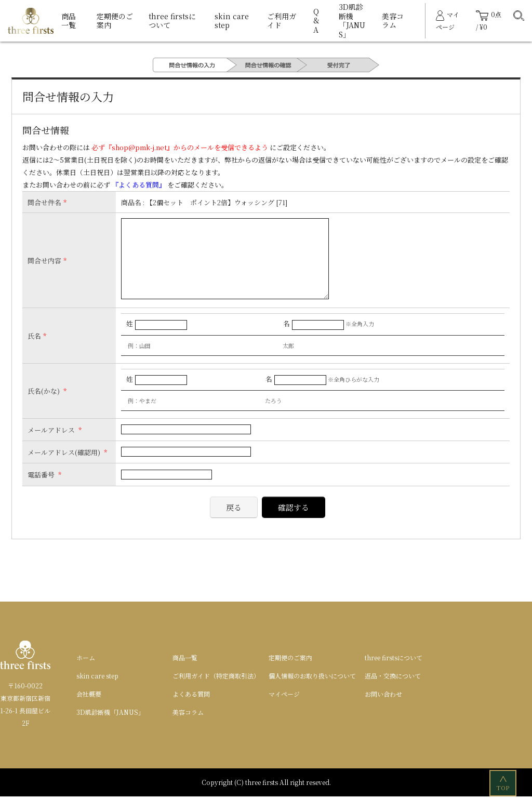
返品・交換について (393, 691)
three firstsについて (172, 21)
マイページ (284, 709)
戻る (234, 523)
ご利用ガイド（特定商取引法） (216, 691)
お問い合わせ (383, 709)
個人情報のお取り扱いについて (312, 691)
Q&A (316, 21)
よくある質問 (191, 709)
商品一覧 (69, 21)
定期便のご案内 (115, 21)
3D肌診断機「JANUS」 (352, 21)
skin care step (232, 21)
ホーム (86, 673)
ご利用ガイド (282, 21)
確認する (294, 523)
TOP (504, 783)
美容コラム (393, 21)
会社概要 (89, 709)
